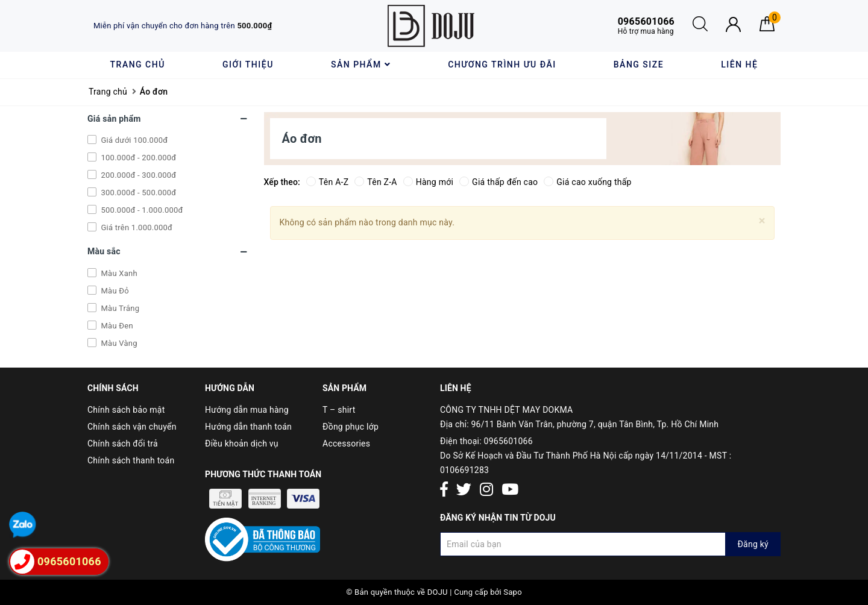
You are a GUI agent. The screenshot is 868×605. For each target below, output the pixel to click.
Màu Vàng (118, 343)
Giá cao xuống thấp (587, 182)
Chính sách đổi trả (123, 444)
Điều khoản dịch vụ (242, 444)
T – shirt (339, 410)
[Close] (762, 221)
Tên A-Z (327, 182)
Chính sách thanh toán (131, 460)
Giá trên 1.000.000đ (136, 227)
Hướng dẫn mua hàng (247, 410)
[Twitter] (464, 490)
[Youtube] (510, 490)
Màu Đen (116, 326)
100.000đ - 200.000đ (137, 158)
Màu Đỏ (114, 291)
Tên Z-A (376, 182)
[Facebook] (444, 490)
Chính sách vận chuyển (132, 427)
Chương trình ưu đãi (502, 64)
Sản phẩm (361, 64)
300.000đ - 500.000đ (137, 193)
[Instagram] (486, 490)
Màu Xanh (118, 273)
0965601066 (508, 441)
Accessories (346, 444)
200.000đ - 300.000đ (137, 175)
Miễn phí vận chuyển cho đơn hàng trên (183, 26)
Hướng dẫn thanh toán (248, 427)
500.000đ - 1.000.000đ (141, 210)
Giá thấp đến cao (498, 182)
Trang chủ (138, 64)
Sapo (513, 592)
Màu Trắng (119, 308)
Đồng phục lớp (351, 427)
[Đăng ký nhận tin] (610, 544)
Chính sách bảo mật (126, 410)
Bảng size (639, 64)
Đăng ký (753, 544)
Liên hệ (739, 64)
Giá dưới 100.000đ (133, 140)
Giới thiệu (248, 64)
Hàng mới (428, 182)
